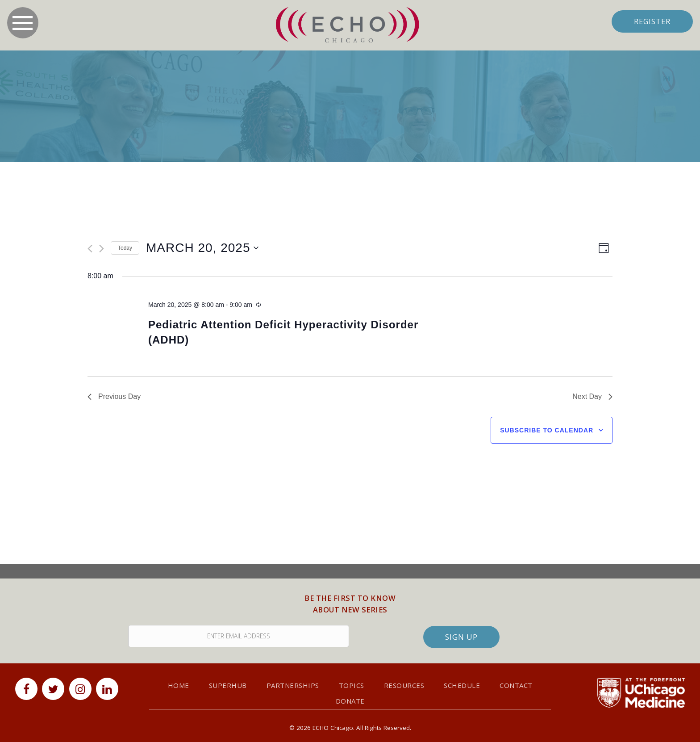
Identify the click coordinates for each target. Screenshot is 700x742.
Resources (404, 685)
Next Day (592, 396)
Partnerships (293, 685)
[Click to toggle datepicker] (202, 248)
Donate (350, 700)
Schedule (462, 685)
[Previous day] (90, 249)
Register (650, 21)
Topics (352, 685)
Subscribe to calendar (547, 430)
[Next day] (102, 249)
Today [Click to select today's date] (125, 248)
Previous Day (114, 396)
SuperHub (228, 685)
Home (179, 685)
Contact (516, 685)
